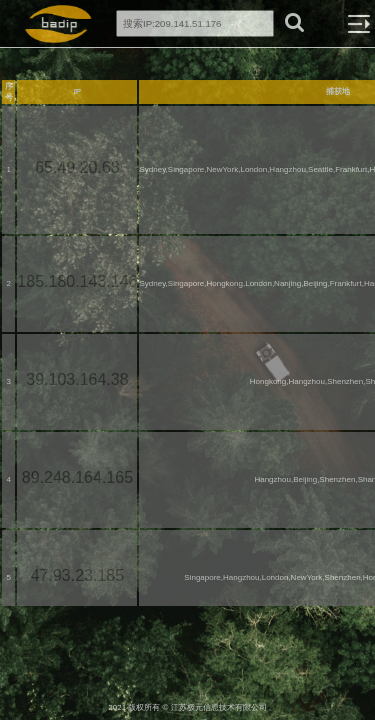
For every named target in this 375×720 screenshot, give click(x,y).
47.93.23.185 (77, 575)
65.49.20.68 (77, 167)
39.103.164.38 (77, 379)
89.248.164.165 (77, 477)
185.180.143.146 (77, 281)
